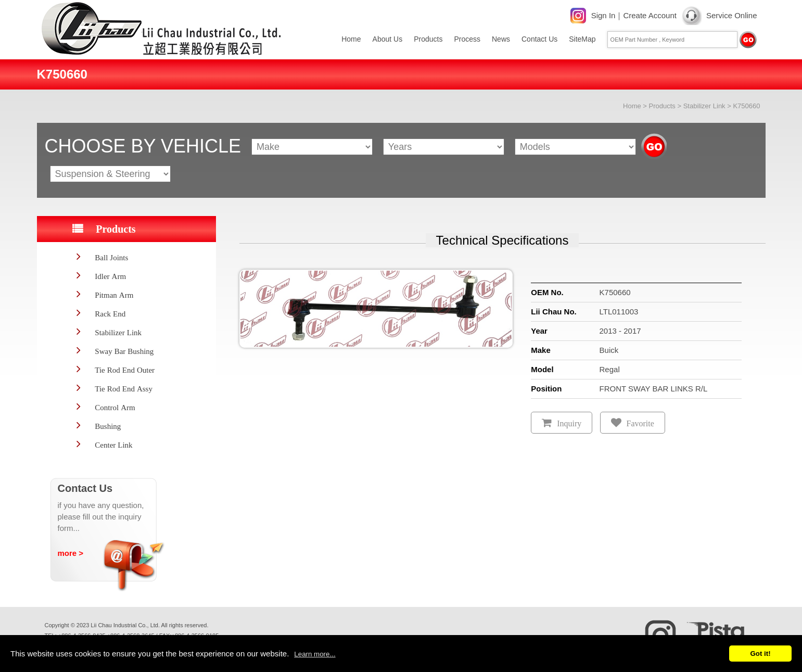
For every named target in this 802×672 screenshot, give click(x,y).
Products (428, 39)
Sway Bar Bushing (124, 351)
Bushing (108, 426)
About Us (388, 39)
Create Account (650, 15)
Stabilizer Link (704, 106)
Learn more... (315, 654)
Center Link (113, 445)
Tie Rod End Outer (125, 370)
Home (351, 39)
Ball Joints (111, 257)
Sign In (603, 15)
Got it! (760, 654)
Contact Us (539, 39)
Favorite (640, 423)
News (501, 39)
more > (71, 553)
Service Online (732, 15)
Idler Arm (110, 276)
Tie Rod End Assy (124, 389)
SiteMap (582, 39)
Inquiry (569, 423)
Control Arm (115, 407)
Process (467, 39)
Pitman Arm (114, 295)
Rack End (110, 314)
